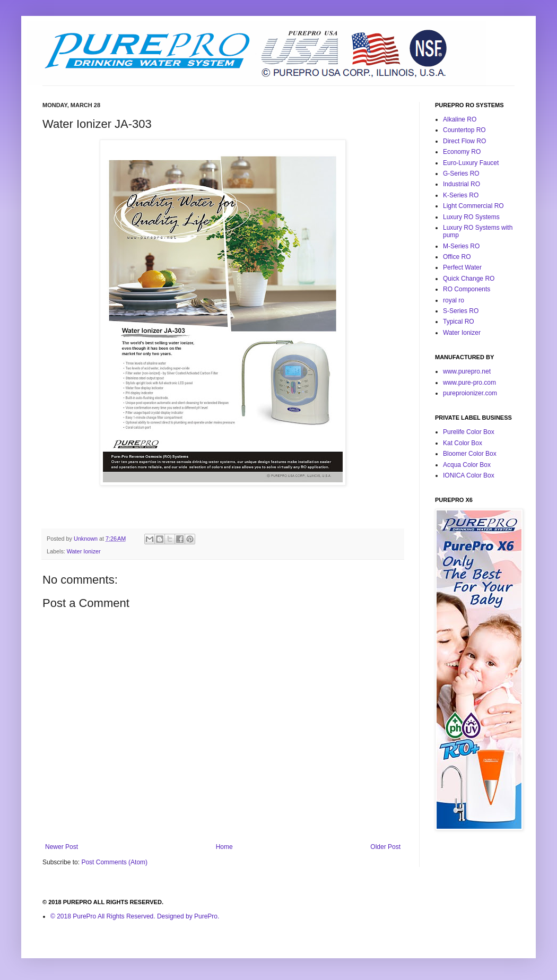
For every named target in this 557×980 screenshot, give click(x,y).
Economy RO (462, 152)
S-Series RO (461, 311)
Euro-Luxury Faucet (471, 163)
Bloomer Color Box (470, 454)
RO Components (467, 289)
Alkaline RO (460, 119)
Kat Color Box (463, 443)
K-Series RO (461, 195)
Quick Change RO (469, 279)
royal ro (454, 300)
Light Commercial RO (473, 206)
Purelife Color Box (469, 432)
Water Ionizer (84, 551)
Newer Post (62, 847)
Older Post (385, 847)
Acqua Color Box (467, 465)
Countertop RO (464, 130)
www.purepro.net (467, 371)
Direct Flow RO (464, 141)
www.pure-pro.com (469, 383)
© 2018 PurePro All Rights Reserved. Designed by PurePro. (135, 916)
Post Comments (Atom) (114, 862)
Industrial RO (462, 184)
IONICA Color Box (469, 475)
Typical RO (459, 322)
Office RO (457, 257)
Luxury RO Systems (471, 217)
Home (224, 847)
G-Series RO (461, 174)
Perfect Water (462, 267)
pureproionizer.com (470, 393)
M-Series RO (461, 246)
